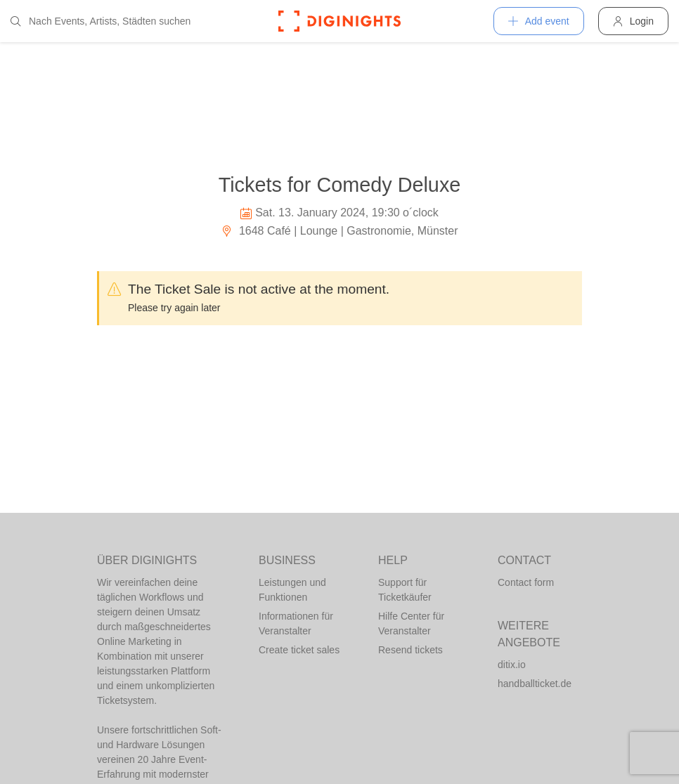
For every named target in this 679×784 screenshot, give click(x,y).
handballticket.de (535, 684)
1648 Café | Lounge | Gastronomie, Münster (339, 231)
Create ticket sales (299, 650)
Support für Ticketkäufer (405, 590)
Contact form (526, 582)
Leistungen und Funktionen (292, 590)
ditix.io (512, 665)
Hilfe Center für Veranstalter (411, 623)
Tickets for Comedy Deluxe (340, 185)
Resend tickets (410, 650)
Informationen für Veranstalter (296, 623)
